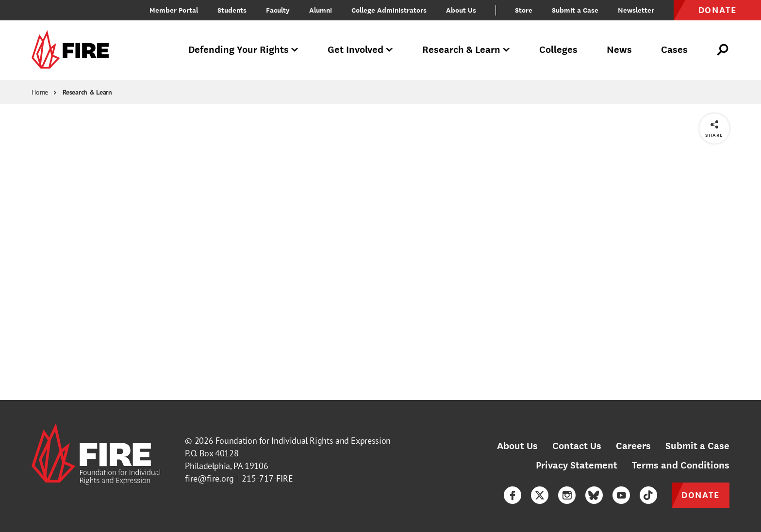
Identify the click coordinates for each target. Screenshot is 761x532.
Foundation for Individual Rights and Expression (303, 441)
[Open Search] (723, 50)
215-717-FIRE (267, 478)
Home (40, 92)
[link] (73, 50)
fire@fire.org (209, 478)
